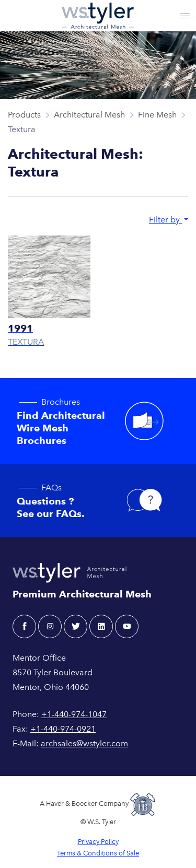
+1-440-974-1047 (74, 714)
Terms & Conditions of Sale (98, 853)
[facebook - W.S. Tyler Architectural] (24, 626)
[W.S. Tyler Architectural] (98, 16)
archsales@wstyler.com (84, 743)
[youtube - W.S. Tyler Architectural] (127, 626)
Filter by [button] (165, 220)
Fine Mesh (157, 115)
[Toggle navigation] (185, 16)
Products (24, 115)
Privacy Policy (98, 842)
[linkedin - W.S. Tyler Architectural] (101, 626)
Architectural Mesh (89, 115)
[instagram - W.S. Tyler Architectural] (50, 626)
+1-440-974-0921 (63, 729)
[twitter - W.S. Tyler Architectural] (76, 626)
